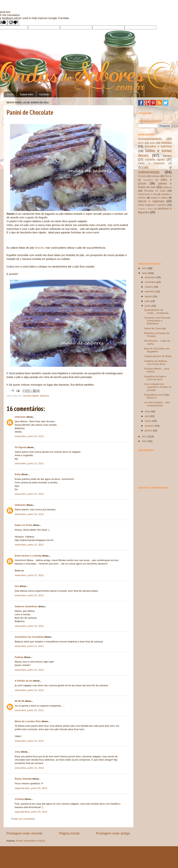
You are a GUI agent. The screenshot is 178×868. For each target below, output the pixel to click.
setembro (150, 291)
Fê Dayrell (21, 447)
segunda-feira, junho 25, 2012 (31, 788)
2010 (145, 441)
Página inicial (69, 833)
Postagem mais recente (24, 833)
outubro (149, 287)
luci (17, 586)
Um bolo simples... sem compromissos (157, 404)
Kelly (18, 474)
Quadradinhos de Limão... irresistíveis (156, 311)
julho (148, 301)
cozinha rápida (31, 396)
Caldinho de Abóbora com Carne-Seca (156, 363)
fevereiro (150, 426)
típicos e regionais (151, 201)
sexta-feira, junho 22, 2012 (29, 436)
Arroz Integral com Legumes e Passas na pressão (158, 387)
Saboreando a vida (147, 194)
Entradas (142, 176)
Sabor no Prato (24, 525)
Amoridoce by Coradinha (30, 637)
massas (155, 176)
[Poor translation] (13, 23)
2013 (145, 268)
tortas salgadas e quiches (152, 205)
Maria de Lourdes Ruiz (28, 721)
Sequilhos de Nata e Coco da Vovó (155, 378)
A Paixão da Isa (24, 681)
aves (152, 143)
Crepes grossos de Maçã (158, 356)
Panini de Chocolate (30, 112)
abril (147, 416)
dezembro (151, 277)
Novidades (148, 180)
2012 (145, 273)
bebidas (166, 143)
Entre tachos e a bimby (28, 556)
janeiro (149, 430)
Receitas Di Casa (155, 191)
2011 (145, 436)
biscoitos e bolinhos (158, 146)
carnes (167, 156)
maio (148, 411)
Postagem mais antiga (113, 833)
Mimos (168, 176)
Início (10, 94)
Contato (44, 94)
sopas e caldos (159, 198)
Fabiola (19, 657)
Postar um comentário (23, 819)
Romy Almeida (23, 779)
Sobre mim (26, 94)
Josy (18, 752)
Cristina (19, 799)
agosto (149, 296)
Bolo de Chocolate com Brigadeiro (157, 350)
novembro (151, 282)
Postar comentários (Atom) (31, 841)
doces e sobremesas (155, 170)
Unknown (20, 417)
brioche (40, 248)
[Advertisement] (156, 238)
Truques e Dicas (146, 209)
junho (148, 306)
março (148, 421)
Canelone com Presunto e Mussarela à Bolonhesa (157, 321)
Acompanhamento (150, 139)
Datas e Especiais (151, 163)
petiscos (44, 396)
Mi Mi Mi (20, 701)
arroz (141, 143)
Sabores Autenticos (26, 606)
